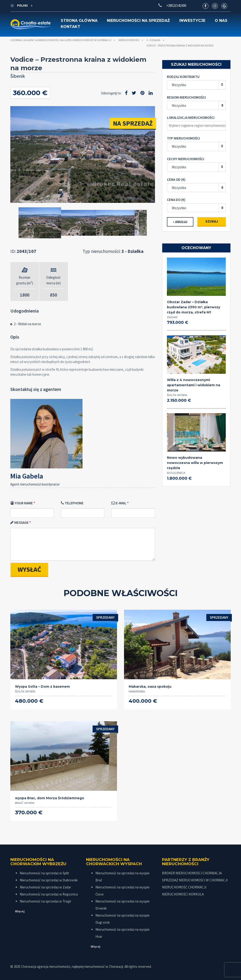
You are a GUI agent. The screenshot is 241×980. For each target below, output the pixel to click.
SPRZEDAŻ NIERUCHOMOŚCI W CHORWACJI (195, 880)
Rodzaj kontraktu (183, 77)
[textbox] (198, 126)
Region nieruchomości (186, 97)
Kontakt (71, 27)
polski (19, 6)
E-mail (119, 503)
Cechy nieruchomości (186, 159)
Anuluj (181, 222)
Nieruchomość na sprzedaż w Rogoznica (49, 894)
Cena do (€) (176, 200)
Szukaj (212, 221)
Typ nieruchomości (183, 138)
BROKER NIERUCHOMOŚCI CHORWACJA (192, 873)
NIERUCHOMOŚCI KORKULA (183, 894)
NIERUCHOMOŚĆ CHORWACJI (184, 887)
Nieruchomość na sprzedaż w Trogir (45, 901)
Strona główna (79, 21)
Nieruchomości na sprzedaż (138, 21)
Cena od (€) (176, 179)
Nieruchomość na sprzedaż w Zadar (45, 887)
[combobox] (196, 105)
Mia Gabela (27, 476)
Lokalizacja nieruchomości (191, 118)
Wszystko (179, 85)
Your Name (22, 503)
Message (19, 523)
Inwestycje (192, 21)
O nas (221, 21)
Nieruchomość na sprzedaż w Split (44, 873)
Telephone (72, 503)
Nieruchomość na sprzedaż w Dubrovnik (49, 880)
